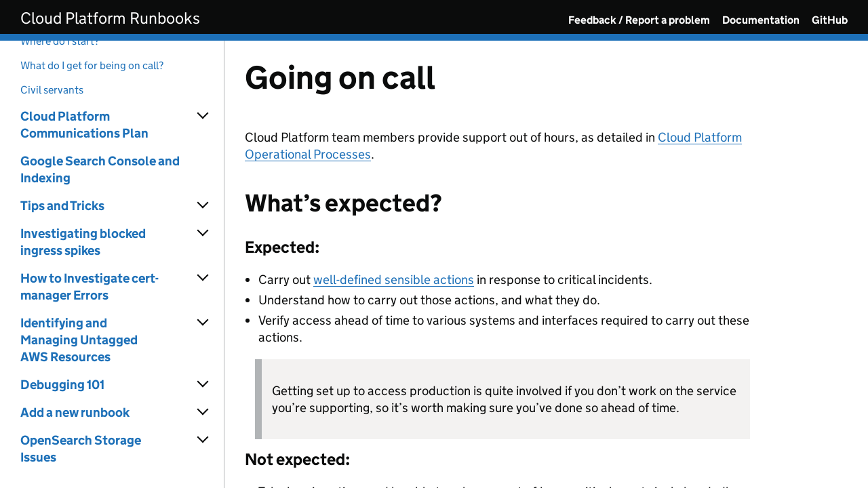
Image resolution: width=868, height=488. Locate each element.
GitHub (830, 20)
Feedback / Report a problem (639, 20)
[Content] (546, 264)
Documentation (761, 20)
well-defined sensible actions (394, 280)
